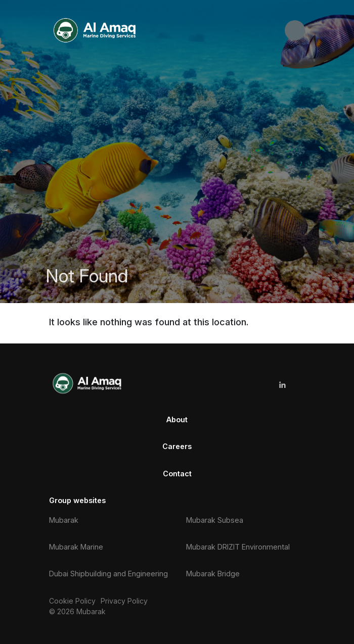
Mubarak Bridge (213, 574)
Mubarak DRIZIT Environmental (238, 547)
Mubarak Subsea (215, 520)
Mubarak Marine (76, 547)
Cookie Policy (72, 601)
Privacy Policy (124, 601)
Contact (177, 474)
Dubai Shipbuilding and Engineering (108, 574)
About (177, 419)
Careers (177, 446)
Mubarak (64, 520)
